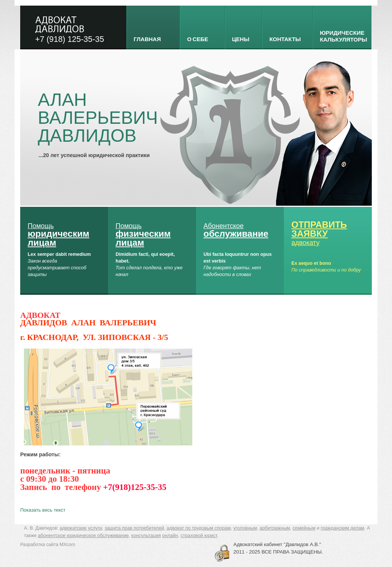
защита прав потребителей (134, 528)
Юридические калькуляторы (343, 36)
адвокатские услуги (81, 528)
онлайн (170, 536)
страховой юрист (199, 536)
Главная (147, 39)
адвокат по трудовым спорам (199, 528)
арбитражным (275, 528)
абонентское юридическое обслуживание (83, 536)
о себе (197, 39)
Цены (241, 39)
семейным (304, 528)
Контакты (285, 39)
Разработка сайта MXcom (48, 545)
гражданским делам (342, 528)
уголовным (245, 528)
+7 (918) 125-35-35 (70, 39)
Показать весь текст (43, 510)
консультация (146, 536)
